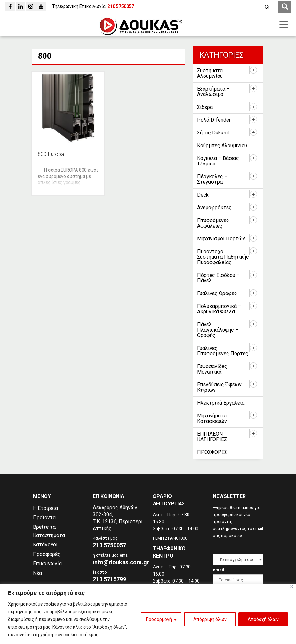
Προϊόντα (44, 517)
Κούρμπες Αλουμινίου (222, 145)
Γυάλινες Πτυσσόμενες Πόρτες (223, 351)
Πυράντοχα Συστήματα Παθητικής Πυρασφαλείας (223, 257)
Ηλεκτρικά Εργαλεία (221, 403)
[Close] (292, 587)
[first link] (285, 7)
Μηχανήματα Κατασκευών (212, 418)
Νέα (37, 573)
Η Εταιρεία (45, 508)
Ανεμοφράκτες (214, 208)
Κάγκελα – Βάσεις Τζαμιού (218, 161)
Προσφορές (47, 554)
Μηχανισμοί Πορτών (221, 239)
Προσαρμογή (159, 619)
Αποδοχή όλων (263, 619)
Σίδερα (205, 107)
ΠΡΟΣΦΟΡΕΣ (212, 452)
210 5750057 (109, 545)
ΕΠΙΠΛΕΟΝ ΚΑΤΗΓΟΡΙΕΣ (212, 437)
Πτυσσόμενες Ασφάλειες (213, 223)
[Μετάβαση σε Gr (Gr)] (267, 7)
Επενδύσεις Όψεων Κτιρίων (219, 387)
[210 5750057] (121, 6)
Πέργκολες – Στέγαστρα (212, 179)
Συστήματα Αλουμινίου (210, 73)
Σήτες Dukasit (213, 133)
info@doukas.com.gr (121, 562)
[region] (148, 614)
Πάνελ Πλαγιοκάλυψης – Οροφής (218, 330)
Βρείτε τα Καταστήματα (49, 531)
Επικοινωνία (47, 563)
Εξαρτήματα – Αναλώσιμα (213, 92)
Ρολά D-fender (214, 120)
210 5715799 (109, 579)
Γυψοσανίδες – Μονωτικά (214, 369)
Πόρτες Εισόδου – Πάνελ (218, 278)
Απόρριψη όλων (210, 619)
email (219, 570)
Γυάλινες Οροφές (217, 293)
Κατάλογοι (45, 545)
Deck (203, 195)
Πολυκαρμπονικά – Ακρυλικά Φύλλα (219, 309)
